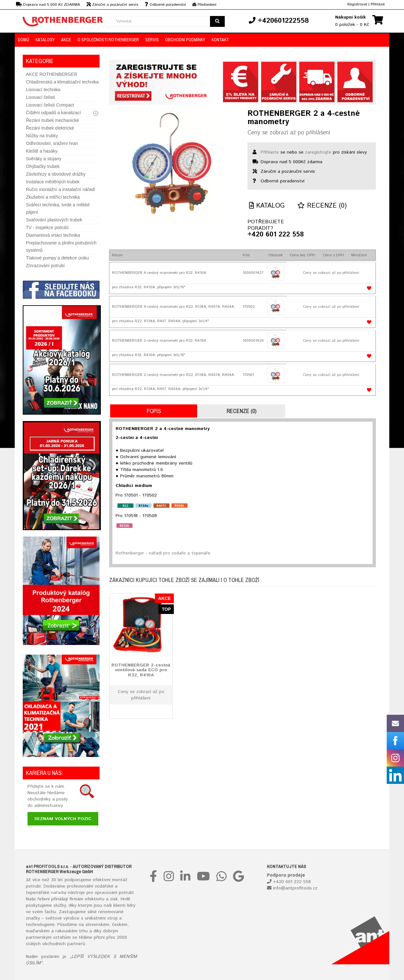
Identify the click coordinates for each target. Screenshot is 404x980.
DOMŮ (24, 40)
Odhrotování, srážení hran (52, 143)
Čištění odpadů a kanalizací (53, 113)
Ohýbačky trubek (43, 166)
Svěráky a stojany (44, 159)
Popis (154, 411)
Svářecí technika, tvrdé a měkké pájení (58, 208)
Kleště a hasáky (42, 151)
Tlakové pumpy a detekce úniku (57, 258)
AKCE (66, 40)
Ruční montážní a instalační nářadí (61, 189)
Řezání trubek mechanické (53, 120)
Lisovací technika (43, 90)
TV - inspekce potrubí (47, 227)
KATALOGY (45, 40)
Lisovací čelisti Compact (50, 105)
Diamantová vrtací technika (53, 235)
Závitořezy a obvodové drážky (56, 174)
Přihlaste (270, 152)
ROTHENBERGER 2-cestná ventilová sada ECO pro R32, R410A (141, 670)
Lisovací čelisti (40, 97)
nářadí (57, 893)
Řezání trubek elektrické (50, 128)
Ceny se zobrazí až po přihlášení (289, 133)
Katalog (267, 206)
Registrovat (357, 4)
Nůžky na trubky (42, 136)
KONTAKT (220, 40)
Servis (152, 40)
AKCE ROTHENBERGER (52, 74)
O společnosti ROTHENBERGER (108, 40)
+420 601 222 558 (276, 235)
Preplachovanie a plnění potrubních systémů (61, 247)
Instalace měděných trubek (53, 182)
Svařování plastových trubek (54, 220)
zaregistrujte (318, 152)
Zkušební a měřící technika (53, 197)
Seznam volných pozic (63, 819)
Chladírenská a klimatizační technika (62, 82)
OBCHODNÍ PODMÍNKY (185, 40)
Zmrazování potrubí (45, 266)
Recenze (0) (322, 206)
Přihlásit (378, 4)
